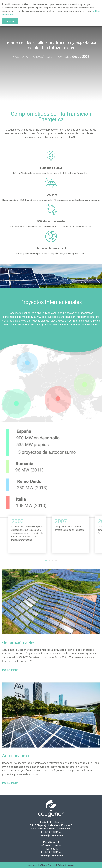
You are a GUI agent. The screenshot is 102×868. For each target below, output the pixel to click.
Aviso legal (32, 865)
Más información (10, 670)
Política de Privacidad (48, 865)
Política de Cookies (66, 865)
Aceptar (10, 21)
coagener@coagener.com (51, 835)
